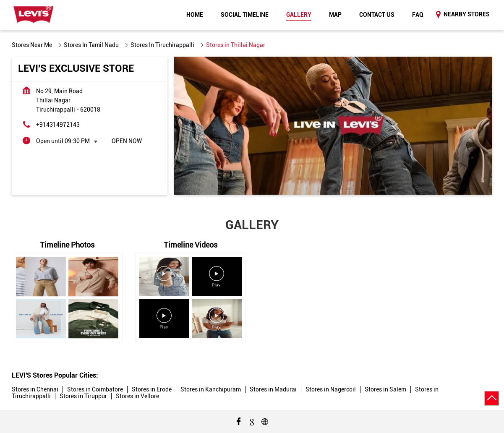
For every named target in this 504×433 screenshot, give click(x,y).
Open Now (127, 141)
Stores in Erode (152, 389)
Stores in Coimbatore (95, 389)
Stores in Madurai (273, 389)
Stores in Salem (385, 389)
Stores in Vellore (137, 396)
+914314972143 (58, 125)
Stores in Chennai (35, 389)
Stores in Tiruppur (83, 396)
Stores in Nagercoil (331, 389)
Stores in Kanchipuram (211, 389)
